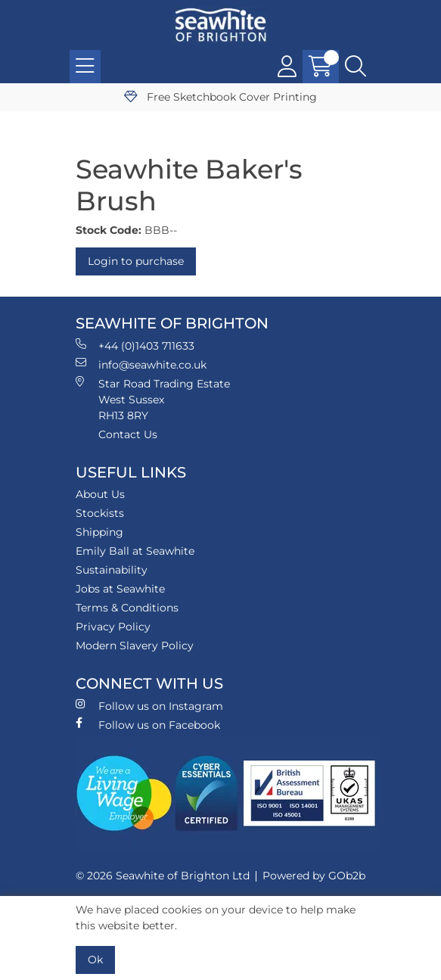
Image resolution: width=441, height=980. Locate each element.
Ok (95, 960)
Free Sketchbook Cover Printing (220, 97)
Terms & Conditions (127, 608)
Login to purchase (136, 261)
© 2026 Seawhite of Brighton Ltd (163, 876)
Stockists (100, 513)
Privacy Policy (113, 627)
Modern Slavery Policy (135, 646)
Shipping (99, 532)
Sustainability (112, 570)
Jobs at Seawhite (120, 589)
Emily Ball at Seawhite (135, 551)
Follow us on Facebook (148, 725)
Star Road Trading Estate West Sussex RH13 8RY (153, 399)
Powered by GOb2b (314, 876)
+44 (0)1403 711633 (135, 345)
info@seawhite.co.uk (141, 364)
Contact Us (128, 434)
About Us (100, 494)
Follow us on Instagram (149, 706)
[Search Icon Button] (356, 67)
